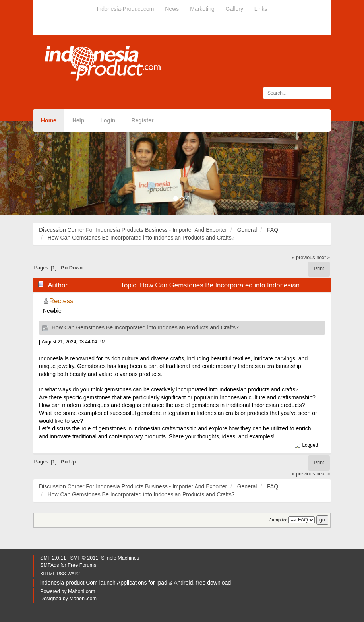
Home (49, 120)
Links (261, 9)
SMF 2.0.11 (53, 558)
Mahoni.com (82, 591)
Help (78, 120)
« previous (304, 258)
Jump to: (278, 520)
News (172, 9)
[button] (27, 168)
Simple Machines (120, 558)
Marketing (202, 9)
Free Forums (82, 565)
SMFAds (50, 565)
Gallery (234, 9)
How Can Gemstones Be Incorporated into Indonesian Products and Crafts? (145, 327)
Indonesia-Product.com (125, 9)
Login (108, 120)
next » (323, 258)
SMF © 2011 (84, 558)
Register (142, 120)
